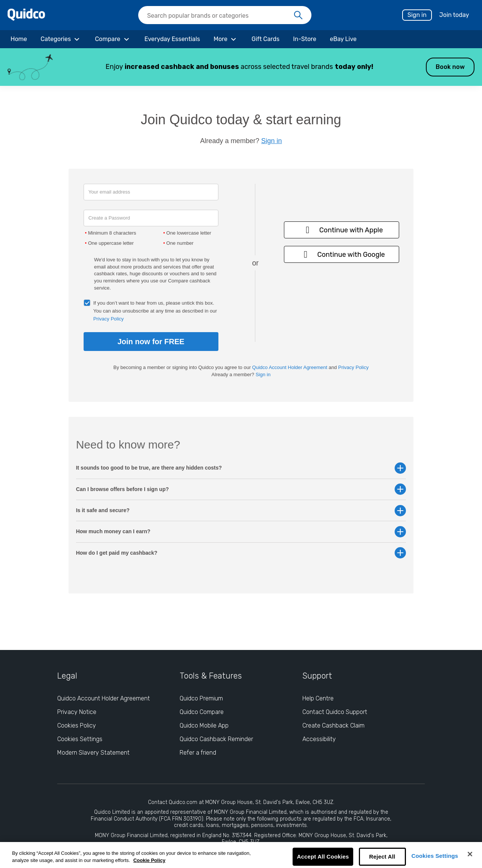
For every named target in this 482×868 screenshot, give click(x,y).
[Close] (470, 854)
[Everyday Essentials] (172, 39)
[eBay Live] (343, 39)
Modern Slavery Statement (93, 753)
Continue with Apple (342, 230)
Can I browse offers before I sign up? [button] (241, 489)
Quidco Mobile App (204, 725)
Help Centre (318, 698)
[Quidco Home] (26, 19)
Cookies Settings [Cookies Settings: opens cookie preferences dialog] (80, 739)
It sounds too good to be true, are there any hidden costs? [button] (241, 468)
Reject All (382, 857)
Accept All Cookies (323, 857)
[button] (241, 67)
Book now (450, 67)
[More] (226, 39)
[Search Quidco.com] (220, 16)
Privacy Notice (77, 712)
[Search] (298, 15)
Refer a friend (198, 753)
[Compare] (113, 39)
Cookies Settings (435, 856)
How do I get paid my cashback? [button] (241, 553)
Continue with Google (342, 254)
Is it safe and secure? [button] (241, 510)
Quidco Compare (202, 712)
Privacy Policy (109, 319)
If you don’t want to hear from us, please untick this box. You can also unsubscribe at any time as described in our (155, 311)
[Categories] (61, 39)
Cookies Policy (77, 725)
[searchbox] (225, 15)
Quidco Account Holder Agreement (290, 367)
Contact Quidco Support (335, 712)
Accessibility (319, 739)
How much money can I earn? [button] (241, 532)
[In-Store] (305, 39)
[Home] (19, 39)
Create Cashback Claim (333, 725)
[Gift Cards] (265, 39)
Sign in (417, 15)
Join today (454, 15)
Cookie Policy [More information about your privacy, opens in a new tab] (149, 860)
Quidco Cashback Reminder (216, 739)
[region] (241, 855)
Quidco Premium (201, 698)
